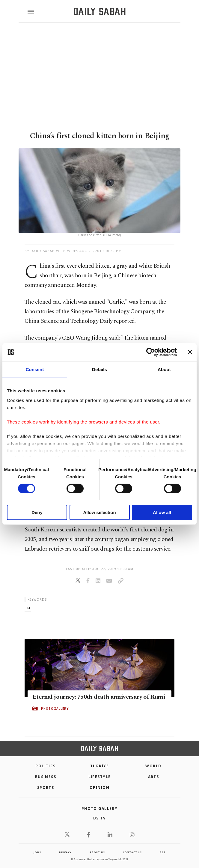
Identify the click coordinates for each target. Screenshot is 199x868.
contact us (132, 852)
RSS (162, 852)
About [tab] (164, 369)
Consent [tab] (35, 369)
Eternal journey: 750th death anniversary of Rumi (99, 697)
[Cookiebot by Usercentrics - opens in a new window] (151, 352)
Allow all (162, 512)
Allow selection (99, 512)
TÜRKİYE (99, 766)
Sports (46, 788)
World (153, 766)
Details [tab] (99, 369)
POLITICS (46, 766)
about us (97, 852)
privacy (65, 852)
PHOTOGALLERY (55, 709)
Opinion (99, 788)
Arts (154, 777)
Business (46, 777)
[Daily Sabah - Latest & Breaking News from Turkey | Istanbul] (100, 12)
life (28, 608)
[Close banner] (190, 352)
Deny (37, 512)
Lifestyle (100, 777)
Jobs (37, 852)
